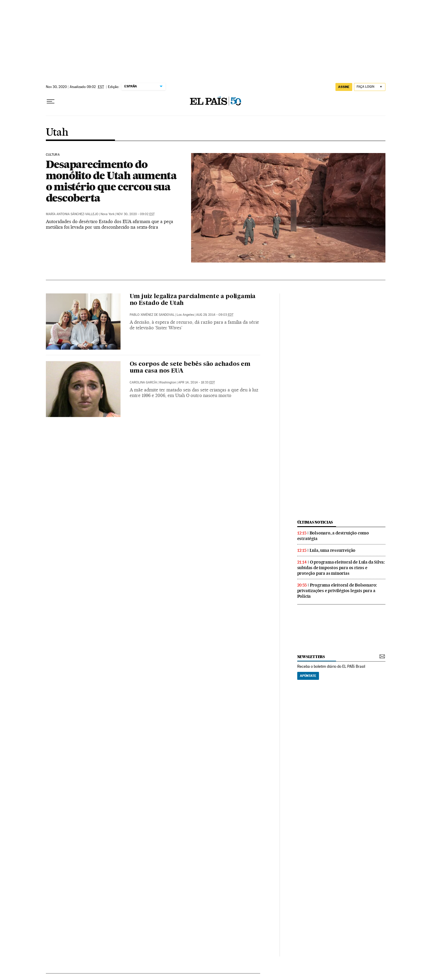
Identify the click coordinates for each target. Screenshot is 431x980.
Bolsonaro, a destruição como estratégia (333, 536)
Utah (57, 133)
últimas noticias (315, 522)
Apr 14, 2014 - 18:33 (197, 382)
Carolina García (143, 382)
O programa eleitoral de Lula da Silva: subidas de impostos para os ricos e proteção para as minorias (341, 568)
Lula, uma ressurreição (333, 550)
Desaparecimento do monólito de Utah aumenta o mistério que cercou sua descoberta (111, 181)
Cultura (53, 155)
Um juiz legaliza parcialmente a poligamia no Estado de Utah (193, 300)
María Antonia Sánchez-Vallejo (72, 214)
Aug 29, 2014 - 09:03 (215, 315)
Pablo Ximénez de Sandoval (152, 315)
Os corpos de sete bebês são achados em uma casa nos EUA (190, 368)
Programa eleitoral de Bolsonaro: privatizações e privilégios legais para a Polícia (337, 591)
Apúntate (308, 676)
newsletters (311, 657)
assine (344, 87)
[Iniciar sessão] (370, 87)
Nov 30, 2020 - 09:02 (136, 214)
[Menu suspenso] (51, 102)
